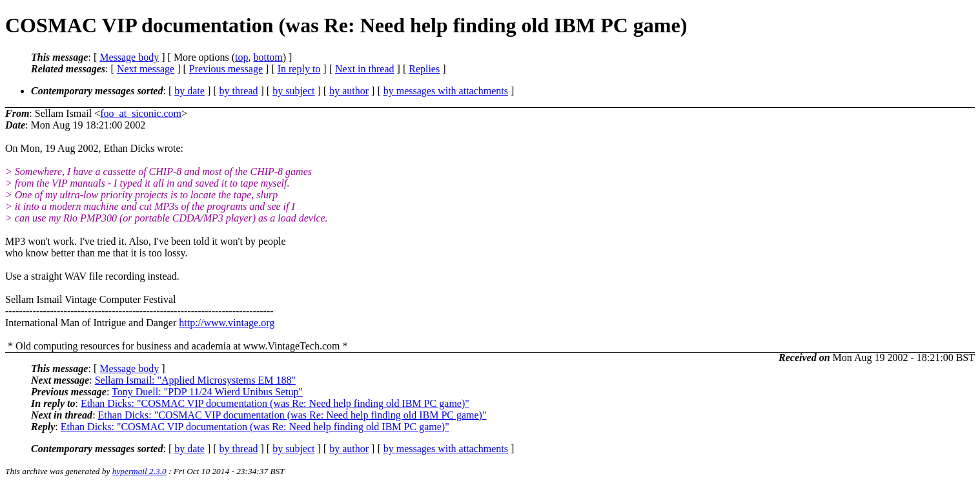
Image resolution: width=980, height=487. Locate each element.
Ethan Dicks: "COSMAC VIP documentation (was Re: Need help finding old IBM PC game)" (275, 403)
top (241, 57)
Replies (424, 69)
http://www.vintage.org (227, 323)
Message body (129, 57)
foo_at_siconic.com (141, 113)
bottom (268, 57)
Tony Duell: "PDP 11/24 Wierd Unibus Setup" (207, 392)
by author (349, 91)
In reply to (299, 69)
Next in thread (365, 69)
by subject (293, 91)
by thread (239, 91)
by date (189, 91)
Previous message (226, 69)
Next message (146, 69)
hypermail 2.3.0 (139, 471)
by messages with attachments (446, 91)
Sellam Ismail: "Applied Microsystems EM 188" (195, 380)
